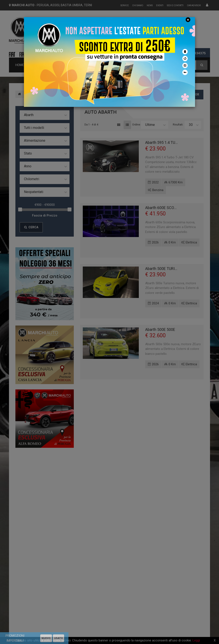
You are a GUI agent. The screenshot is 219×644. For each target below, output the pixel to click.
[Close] (188, 20)
